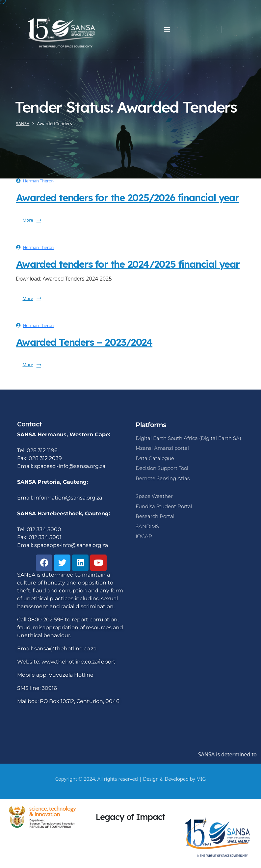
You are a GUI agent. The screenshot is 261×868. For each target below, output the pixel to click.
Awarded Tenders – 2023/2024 (84, 342)
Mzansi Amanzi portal (162, 448)
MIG (201, 779)
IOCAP (144, 536)
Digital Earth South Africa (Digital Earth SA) (188, 438)
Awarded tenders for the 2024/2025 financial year (128, 264)
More (32, 220)
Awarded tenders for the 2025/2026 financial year (128, 198)
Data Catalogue (155, 458)
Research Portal (155, 516)
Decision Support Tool (162, 468)
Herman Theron (38, 181)
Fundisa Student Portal (164, 506)
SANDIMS (147, 526)
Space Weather (154, 496)
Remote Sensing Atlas (163, 478)
